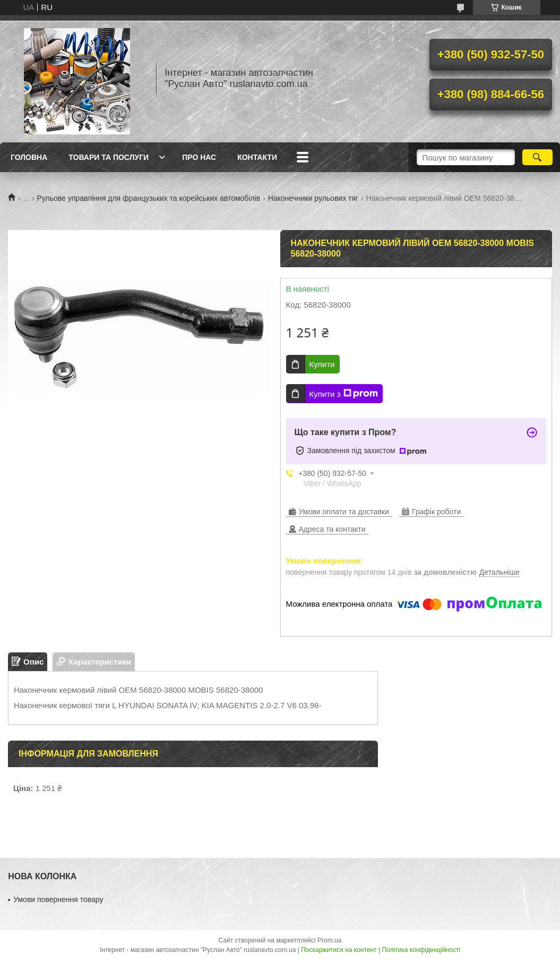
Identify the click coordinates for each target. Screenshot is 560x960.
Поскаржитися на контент (339, 950)
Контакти (257, 157)
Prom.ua (329, 940)
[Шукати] (537, 157)
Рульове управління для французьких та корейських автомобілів (149, 198)
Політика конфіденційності (421, 950)
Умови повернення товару (58, 899)
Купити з (344, 394)
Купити (322, 364)
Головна (29, 157)
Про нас (199, 157)
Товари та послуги (109, 157)
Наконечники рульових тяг (313, 198)
